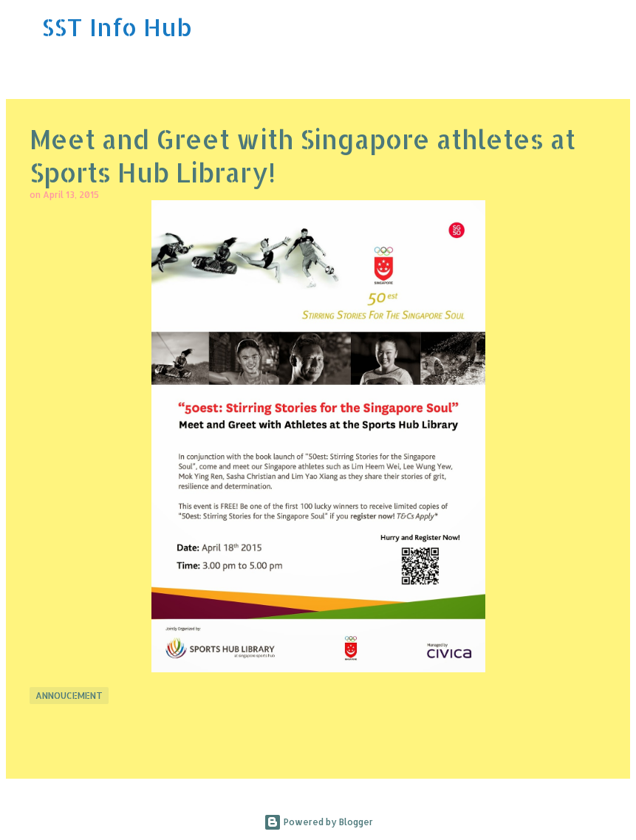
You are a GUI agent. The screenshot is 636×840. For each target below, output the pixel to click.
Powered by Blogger (318, 822)
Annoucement (69, 696)
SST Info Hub (117, 27)
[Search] (615, 27)
